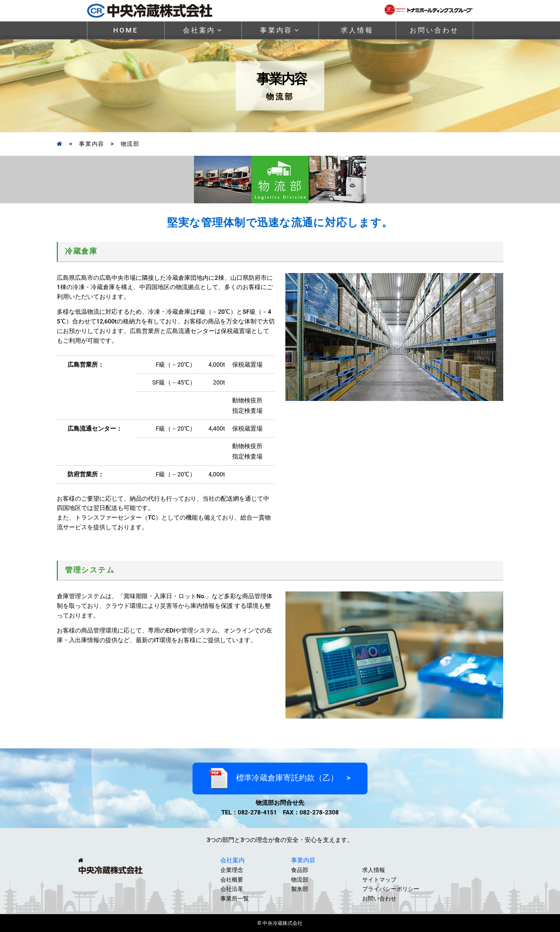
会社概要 (232, 880)
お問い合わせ (434, 30)
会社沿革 (232, 889)
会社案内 (203, 30)
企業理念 (232, 870)
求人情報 (357, 30)
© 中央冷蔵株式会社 (280, 923)
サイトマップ (379, 880)
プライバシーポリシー (391, 889)
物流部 (300, 880)
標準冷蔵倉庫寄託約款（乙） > (280, 779)
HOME (126, 30)
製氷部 (300, 889)
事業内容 (280, 30)
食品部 (300, 870)
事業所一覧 (235, 899)
